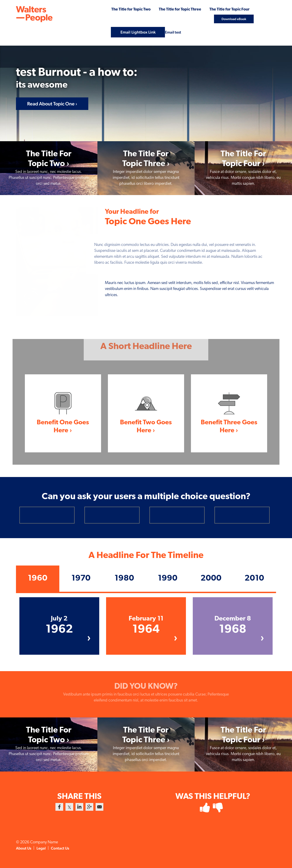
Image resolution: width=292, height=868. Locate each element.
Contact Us (63, 848)
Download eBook (234, 18)
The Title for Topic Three (174, 9)
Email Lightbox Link (137, 32)
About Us (24, 848)
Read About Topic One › (53, 103)
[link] (49, 168)
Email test (173, 32)
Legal (43, 848)
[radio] (47, 515)
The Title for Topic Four (228, 9)
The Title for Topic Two (121, 9)
